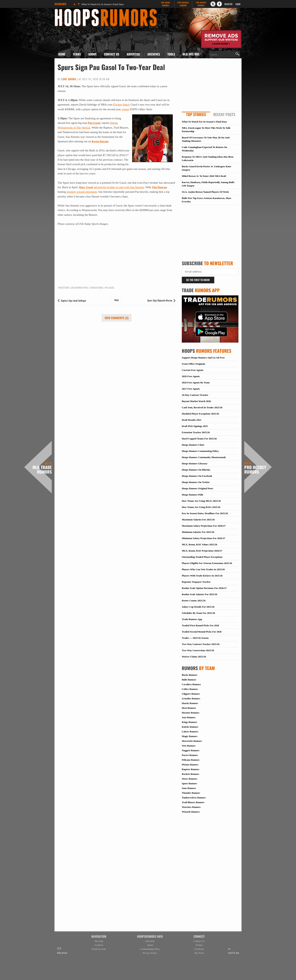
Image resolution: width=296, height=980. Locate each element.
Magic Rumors (190, 736)
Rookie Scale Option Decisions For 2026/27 (204, 588)
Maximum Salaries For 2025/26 (198, 520)
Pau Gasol (94, 123)
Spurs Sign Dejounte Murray (160, 300)
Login (238, 4)
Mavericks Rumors (192, 741)
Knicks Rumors (190, 727)
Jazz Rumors (189, 717)
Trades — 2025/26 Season (195, 638)
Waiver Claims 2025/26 (194, 657)
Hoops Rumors (65, 10)
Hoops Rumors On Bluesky (196, 470)
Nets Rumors (189, 746)
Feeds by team (99, 949)
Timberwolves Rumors (194, 798)
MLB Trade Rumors (42, 468)
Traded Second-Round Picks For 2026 (202, 632)
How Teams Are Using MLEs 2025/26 (201, 501)
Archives (154, 54)
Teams (77, 54)
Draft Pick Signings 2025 (195, 426)
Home (62, 54)
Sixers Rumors (190, 779)
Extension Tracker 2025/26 (196, 432)
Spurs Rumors (189, 783)
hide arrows (62, 951)
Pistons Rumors (190, 765)
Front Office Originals (193, 364)
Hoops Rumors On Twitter (196, 482)
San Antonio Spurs (79, 288)
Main (117, 300)
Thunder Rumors (191, 793)
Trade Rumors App (192, 619)
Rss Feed (199, 953)
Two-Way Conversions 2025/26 (198, 650)
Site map (99, 941)
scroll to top (234, 951)
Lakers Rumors (190, 732)
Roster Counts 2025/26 (194, 601)
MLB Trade (165, 4)
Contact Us (112, 54)
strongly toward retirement (82, 192)
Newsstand (64, 288)
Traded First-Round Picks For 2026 (200, 625)
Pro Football (183, 4)
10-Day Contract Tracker (195, 395)
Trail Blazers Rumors (193, 802)
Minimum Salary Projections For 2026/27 (203, 538)
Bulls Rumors (189, 680)
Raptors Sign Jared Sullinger (74, 300)
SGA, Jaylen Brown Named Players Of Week (205, 192)
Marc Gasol (86, 187)
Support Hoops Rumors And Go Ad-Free (203, 358)
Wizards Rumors (191, 812)
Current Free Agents (193, 370)
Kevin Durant (100, 141)
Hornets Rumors (191, 713)
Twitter (118, 105)
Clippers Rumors (191, 694)
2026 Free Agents (191, 376)
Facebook (199, 949)
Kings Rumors (189, 722)
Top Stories (196, 114)
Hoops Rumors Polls (192, 495)
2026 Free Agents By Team (196, 383)
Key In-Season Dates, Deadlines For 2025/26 (205, 513)
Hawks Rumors (190, 703)
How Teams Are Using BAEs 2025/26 (201, 507)
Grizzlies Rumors (191, 698)
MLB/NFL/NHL (191, 54)
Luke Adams (69, 79)
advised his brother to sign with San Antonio (119, 187)
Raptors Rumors (191, 769)
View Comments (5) (117, 318)
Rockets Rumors (190, 774)
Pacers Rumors (190, 755)
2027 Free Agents (191, 389)
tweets (126, 109)
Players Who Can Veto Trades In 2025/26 (203, 569)
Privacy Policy (150, 953)
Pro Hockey (201, 4)
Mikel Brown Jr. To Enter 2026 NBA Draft (204, 176)
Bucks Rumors (190, 675)
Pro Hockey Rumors (255, 468)
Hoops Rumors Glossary (195, 463)
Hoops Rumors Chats (193, 445)
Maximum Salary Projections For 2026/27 (204, 526)
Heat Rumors (189, 708)
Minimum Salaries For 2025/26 (198, 532)
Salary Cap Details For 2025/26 (198, 607)
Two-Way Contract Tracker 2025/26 (201, 644)
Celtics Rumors (190, 689)
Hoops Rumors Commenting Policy (200, 451)
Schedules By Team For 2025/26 (198, 613)
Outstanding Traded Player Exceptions (202, 557)
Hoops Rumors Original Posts (197, 488)
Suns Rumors (189, 788)
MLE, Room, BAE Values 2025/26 (200, 544)
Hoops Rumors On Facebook (197, 476)
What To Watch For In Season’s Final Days (103, 4)
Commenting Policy (150, 949)
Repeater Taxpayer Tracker (196, 582)
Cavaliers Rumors (191, 684)
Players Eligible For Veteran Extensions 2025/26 (207, 563)
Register (228, 4)
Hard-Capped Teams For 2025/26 (199, 439)
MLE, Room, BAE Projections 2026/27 (202, 551)
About (92, 54)
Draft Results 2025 (192, 420)
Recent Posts (224, 114)
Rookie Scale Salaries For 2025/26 (200, 594)
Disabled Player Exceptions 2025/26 (200, 414)
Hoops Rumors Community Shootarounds (204, 457)
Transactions (96, 288)
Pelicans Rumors (191, 760)
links (125, 105)
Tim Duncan (159, 187)
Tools (171, 54)
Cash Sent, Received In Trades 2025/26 (202, 407)
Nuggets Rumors (191, 750)
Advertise (133, 54)
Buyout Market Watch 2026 (196, 401)
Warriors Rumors (191, 807)
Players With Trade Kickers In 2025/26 (202, 576)
